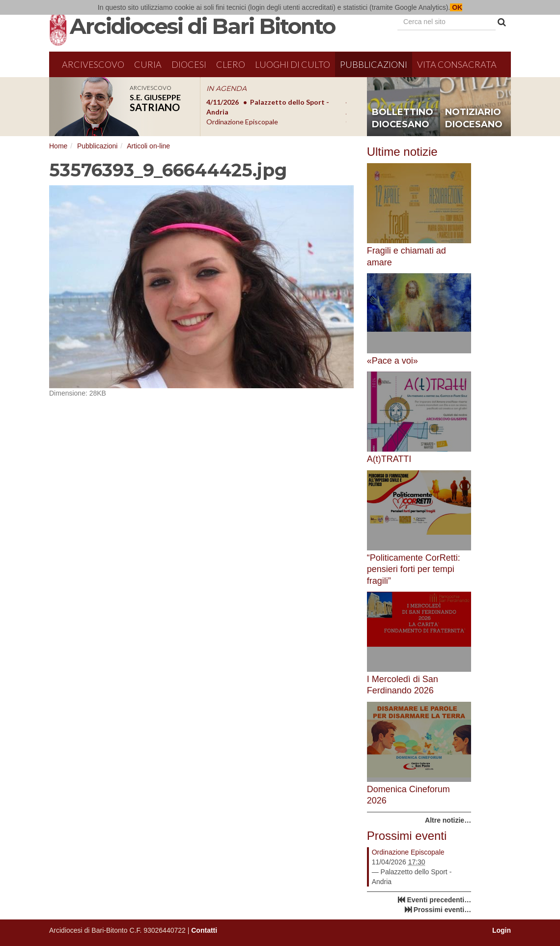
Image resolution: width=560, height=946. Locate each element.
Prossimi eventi (407, 836)
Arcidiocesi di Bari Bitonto (202, 26)
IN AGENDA (226, 88)
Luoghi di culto (293, 64)
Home (58, 146)
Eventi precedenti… (439, 900)
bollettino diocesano (403, 118)
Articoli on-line (148, 146)
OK (456, 7)
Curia (148, 64)
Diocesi (189, 64)
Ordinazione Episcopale (408, 852)
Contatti (204, 930)
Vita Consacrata (457, 64)
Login (502, 930)
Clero (231, 64)
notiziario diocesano (474, 118)
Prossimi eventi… (443, 910)
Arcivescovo (93, 64)
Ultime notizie (402, 152)
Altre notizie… (448, 820)
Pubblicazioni (374, 64)
